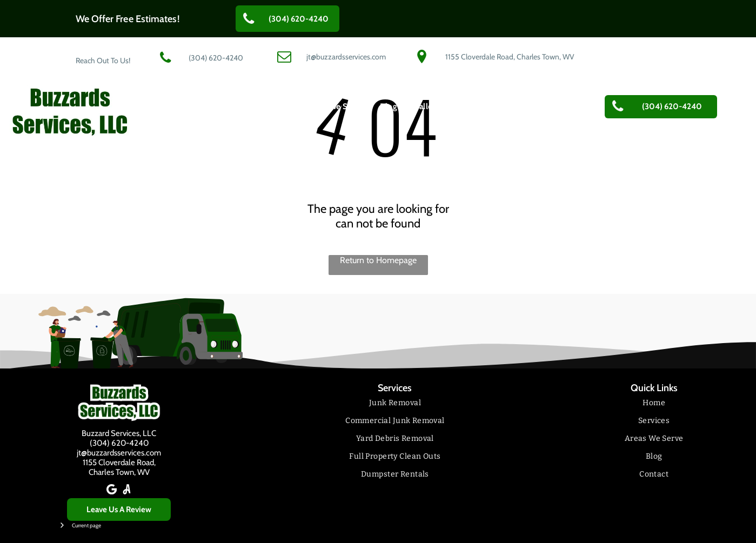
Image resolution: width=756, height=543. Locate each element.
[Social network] (126, 490)
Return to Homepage (378, 260)
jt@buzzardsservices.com (119, 453)
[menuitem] (221, 106)
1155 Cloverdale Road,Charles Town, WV (119, 467)
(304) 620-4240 (119, 443)
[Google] (111, 490)
